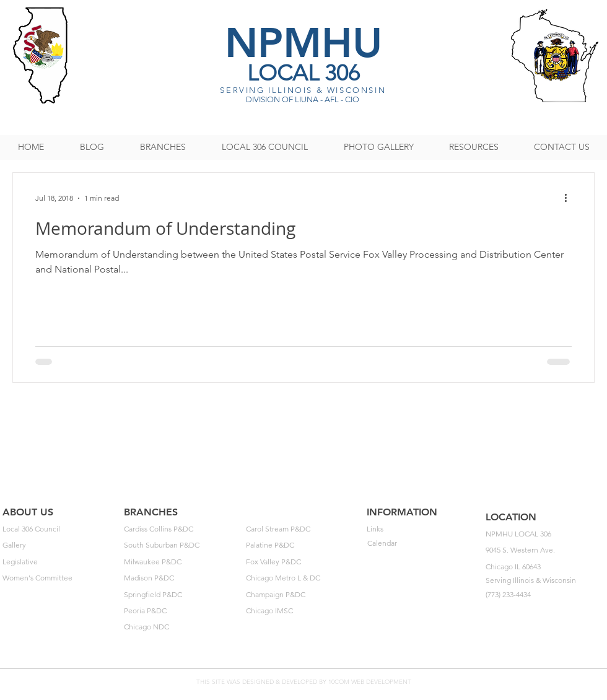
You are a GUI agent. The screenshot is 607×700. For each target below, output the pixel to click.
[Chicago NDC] (181, 628)
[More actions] (570, 198)
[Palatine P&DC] (303, 546)
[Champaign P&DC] (303, 595)
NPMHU (303, 42)
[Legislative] (60, 562)
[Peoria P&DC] (181, 611)
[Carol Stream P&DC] (303, 530)
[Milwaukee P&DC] (181, 562)
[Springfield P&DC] (181, 595)
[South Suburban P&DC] (181, 546)
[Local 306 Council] (60, 530)
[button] (546, 535)
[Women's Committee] (60, 579)
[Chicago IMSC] (303, 611)
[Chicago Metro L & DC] (303, 579)
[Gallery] (60, 546)
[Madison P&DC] (181, 579)
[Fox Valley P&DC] (303, 562)
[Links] (424, 530)
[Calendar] (425, 544)
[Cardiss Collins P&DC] (181, 530)
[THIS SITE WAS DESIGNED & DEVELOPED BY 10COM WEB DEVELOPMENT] (303, 682)
